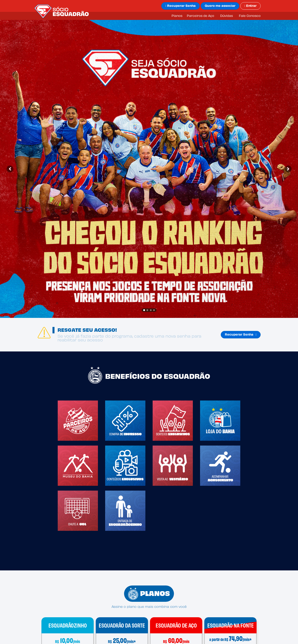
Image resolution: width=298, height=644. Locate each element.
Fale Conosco (250, 16)
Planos (177, 16)
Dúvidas (227, 16)
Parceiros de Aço (200, 16)
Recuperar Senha (241, 335)
